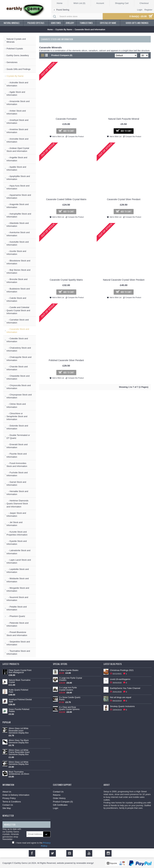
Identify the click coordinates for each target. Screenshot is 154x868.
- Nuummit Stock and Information (17, 599)
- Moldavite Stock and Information (18, 580)
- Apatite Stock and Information (16, 168)
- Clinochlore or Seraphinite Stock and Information (17, 416)
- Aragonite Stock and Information (18, 206)
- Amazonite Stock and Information (18, 103)
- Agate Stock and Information (16, 93)
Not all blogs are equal (121, 697)
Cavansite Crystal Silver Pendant (124, 199)
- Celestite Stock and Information (17, 340)
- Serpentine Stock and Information (18, 643)
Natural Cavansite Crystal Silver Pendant (124, 280)
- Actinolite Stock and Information (17, 84)
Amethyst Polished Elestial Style (20, 701)
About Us (7, 792)
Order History (59, 798)
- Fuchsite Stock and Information (17, 474)
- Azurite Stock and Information (16, 253)
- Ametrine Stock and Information (17, 131)
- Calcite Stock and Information (16, 299)
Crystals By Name (15, 76)
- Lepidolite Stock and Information (18, 571)
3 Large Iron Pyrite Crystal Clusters (70, 679)
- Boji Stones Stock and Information (18, 271)
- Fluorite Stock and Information (17, 455)
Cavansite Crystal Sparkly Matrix (66, 280)
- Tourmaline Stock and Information (18, 652)
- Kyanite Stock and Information (17, 543)
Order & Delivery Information (16, 795)
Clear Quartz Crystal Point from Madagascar (20, 671)
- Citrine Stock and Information (16, 405)
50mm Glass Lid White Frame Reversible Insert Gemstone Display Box (19, 752)
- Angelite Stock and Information (17, 159)
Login (56, 808)
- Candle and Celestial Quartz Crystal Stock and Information (18, 310)
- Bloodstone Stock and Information (18, 262)
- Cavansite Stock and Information (18, 330)
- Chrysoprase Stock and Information (19, 396)
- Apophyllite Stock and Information (18, 178)
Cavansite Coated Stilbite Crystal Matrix (66, 199)
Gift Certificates (60, 805)
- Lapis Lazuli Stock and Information (19, 561)
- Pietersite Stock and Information (17, 624)
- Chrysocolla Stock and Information (19, 387)
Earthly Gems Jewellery (18, 55)
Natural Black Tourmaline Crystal (20, 681)
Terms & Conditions (12, 802)
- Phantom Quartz (16, 616)
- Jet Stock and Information (15, 524)
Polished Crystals (15, 49)
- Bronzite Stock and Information (17, 281)
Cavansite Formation (66, 119)
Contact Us (8, 805)
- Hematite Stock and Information (17, 493)
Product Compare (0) (62, 55)
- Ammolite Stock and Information (17, 140)
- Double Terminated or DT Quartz (18, 437)
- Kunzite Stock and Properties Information (17, 533)
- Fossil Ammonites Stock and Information (17, 465)
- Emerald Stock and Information (17, 446)
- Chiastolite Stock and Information (18, 377)
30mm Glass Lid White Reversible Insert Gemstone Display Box (19, 731)
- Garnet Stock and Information (16, 483)
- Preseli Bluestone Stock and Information (17, 634)
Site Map (7, 808)
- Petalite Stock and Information (17, 608)
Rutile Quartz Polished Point (18, 691)
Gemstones (12, 62)
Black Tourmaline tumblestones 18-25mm (19, 773)
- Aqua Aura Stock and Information (18, 187)
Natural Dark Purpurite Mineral (124, 119)
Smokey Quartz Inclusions (122, 706)
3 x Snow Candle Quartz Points (70, 699)
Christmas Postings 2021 (122, 670)
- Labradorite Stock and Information (18, 552)
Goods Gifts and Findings (19, 69)
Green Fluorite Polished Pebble (19, 710)
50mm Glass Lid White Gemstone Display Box (19, 763)
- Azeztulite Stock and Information (18, 243)
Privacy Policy (9, 798)
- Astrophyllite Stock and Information (19, 215)
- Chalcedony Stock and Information (19, 349)
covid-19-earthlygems (120, 679)
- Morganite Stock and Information (18, 589)
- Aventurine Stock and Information (18, 234)
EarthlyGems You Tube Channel (125, 688)
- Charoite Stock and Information (17, 368)
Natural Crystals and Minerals (16, 40)
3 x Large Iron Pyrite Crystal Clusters (68, 689)
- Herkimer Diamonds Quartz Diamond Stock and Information (17, 504)
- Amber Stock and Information (16, 112)
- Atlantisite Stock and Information (18, 225)
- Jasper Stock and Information (16, 514)
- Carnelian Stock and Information (18, 321)
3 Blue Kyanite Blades (69, 670)
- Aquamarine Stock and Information (19, 196)
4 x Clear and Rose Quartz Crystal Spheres (69, 708)
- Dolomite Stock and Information (17, 427)
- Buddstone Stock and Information (18, 290)
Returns (57, 795)
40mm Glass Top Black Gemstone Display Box (19, 741)
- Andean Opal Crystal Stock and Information (18, 150)
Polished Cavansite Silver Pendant (66, 360)
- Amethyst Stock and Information (17, 122)
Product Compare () (63, 802)
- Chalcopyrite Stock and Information (19, 359)
